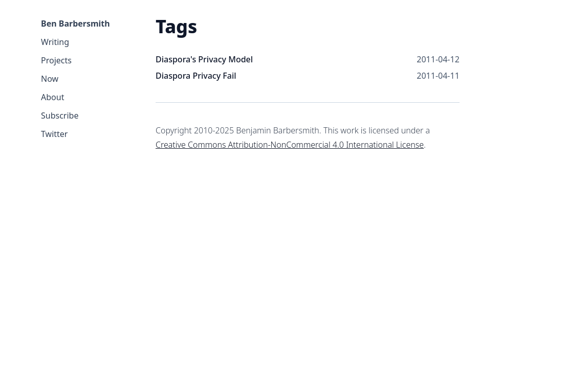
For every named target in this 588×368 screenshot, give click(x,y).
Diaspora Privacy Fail (196, 76)
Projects (56, 60)
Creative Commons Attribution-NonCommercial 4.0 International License (290, 145)
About (52, 97)
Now (50, 79)
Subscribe (60, 116)
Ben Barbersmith (75, 24)
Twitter (54, 134)
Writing (55, 42)
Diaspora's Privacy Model (204, 59)
